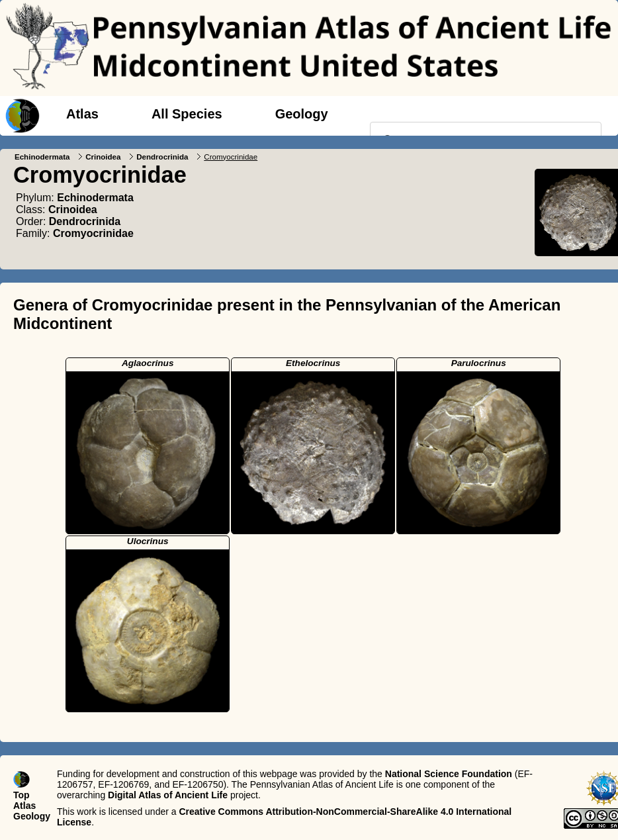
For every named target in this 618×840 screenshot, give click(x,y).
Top (22, 795)
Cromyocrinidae (93, 233)
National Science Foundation (449, 774)
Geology (302, 114)
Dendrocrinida (162, 157)
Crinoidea (103, 157)
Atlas (82, 114)
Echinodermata (42, 157)
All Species (187, 114)
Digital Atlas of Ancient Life (168, 795)
